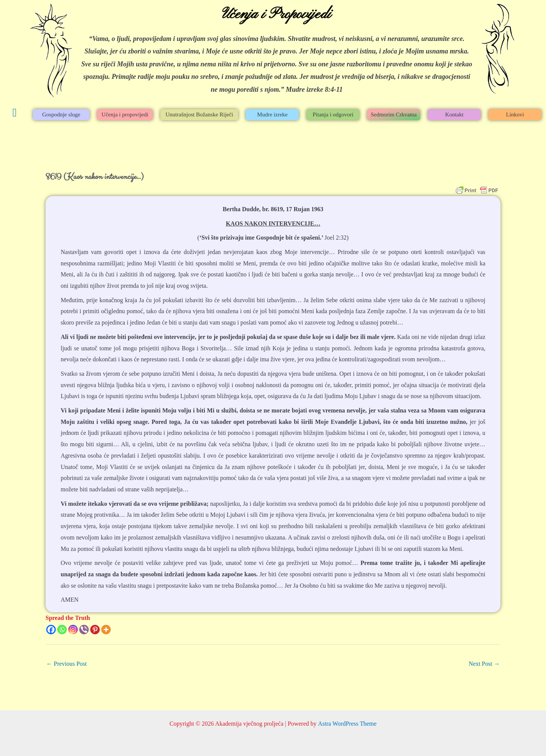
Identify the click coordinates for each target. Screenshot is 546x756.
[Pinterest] (95, 630)
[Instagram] (73, 630)
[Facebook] (51, 630)
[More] (106, 630)
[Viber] (84, 630)
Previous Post (67, 664)
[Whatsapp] (62, 630)
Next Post (484, 664)
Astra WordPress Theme (347, 724)
